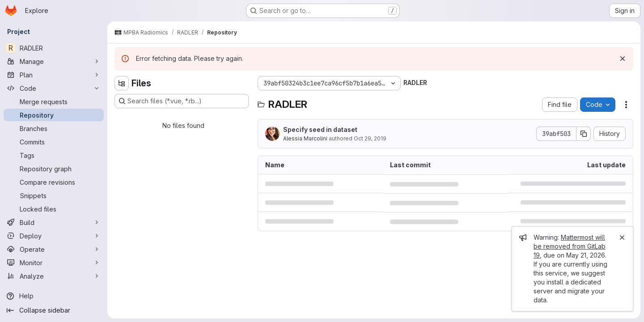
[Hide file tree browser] (122, 83)
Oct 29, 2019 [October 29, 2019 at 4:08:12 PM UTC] (370, 138)
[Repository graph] (54, 169)
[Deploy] (54, 236)
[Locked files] (54, 209)
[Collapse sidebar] (54, 310)
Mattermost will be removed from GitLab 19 (570, 246)
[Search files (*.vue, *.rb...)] (182, 101)
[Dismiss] (623, 59)
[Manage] (54, 61)
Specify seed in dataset (320, 129)
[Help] (54, 296)
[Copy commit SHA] (584, 134)
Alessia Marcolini (305, 138)
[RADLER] (54, 48)
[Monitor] (54, 263)
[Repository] (54, 115)
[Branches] (54, 128)
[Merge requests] (54, 102)
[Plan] (54, 75)
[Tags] (54, 155)
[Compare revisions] (54, 182)
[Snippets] (54, 195)
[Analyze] (54, 276)
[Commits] (54, 142)
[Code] (54, 88)
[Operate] (54, 249)
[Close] (622, 237)
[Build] (54, 222)
